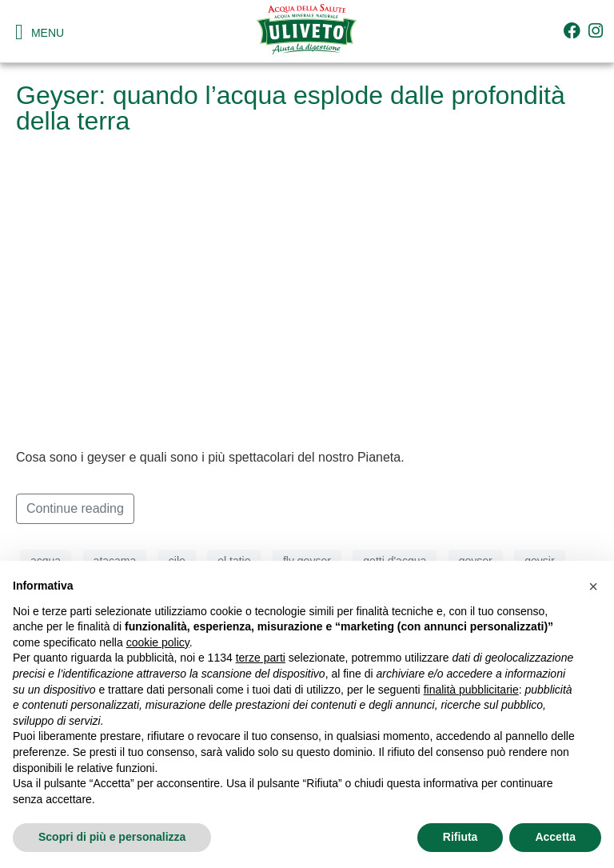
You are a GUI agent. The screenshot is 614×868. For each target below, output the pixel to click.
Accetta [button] (555, 837)
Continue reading (75, 508)
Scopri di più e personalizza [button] (112, 837)
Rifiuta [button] (460, 837)
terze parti (261, 658)
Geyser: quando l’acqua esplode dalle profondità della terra (291, 108)
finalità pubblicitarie (471, 690)
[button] (593, 586)
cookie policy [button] (158, 642)
